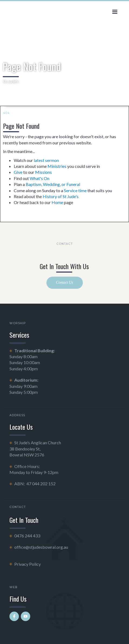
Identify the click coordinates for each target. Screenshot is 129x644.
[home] (28, 11)
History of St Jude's (61, 196)
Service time (75, 190)
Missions (43, 172)
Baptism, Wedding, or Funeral (53, 184)
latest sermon (46, 160)
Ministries (57, 166)
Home (57, 202)
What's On (40, 178)
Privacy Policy (28, 564)
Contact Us (64, 282)
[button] (115, 12)
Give (18, 172)
